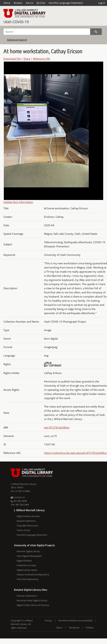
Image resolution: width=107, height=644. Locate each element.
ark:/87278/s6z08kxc (57, 427)
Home (7, 3)
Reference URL (42, 59)
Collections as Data (26, 565)
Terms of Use (23, 530)
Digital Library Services (28, 516)
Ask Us (29, 3)
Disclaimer (74, 628)
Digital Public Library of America (33, 605)
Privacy (48, 620)
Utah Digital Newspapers (29, 556)
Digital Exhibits (24, 561)
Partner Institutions (27, 596)
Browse (18, 3)
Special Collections (26, 521)
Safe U (59, 628)
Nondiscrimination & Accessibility (76, 620)
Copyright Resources (27, 526)
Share (27, 59)
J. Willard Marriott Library (24, 484)
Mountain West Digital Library (32, 600)
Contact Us (18, 497)
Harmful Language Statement (66, 3)
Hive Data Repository (28, 579)
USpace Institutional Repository (33, 574)
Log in (102, 3)
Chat (41, 3)
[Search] (47, 32)
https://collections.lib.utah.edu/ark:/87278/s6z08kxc (76, 453)
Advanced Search (17, 40)
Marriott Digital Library (28, 551)
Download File (12, 59)
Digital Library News (27, 570)
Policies (90, 628)
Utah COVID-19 (16, 22)
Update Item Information (18, 202)
